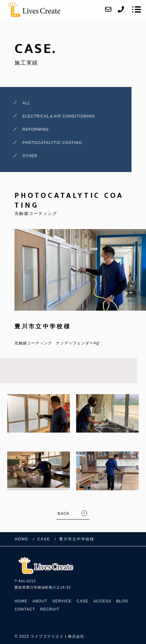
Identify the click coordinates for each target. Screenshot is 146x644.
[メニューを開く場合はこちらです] (137, 9)
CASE (82, 601)
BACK (63, 514)
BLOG (122, 601)
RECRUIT (50, 609)
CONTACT (25, 609)
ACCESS (102, 601)
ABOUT (40, 601)
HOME (21, 601)
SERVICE (62, 601)
